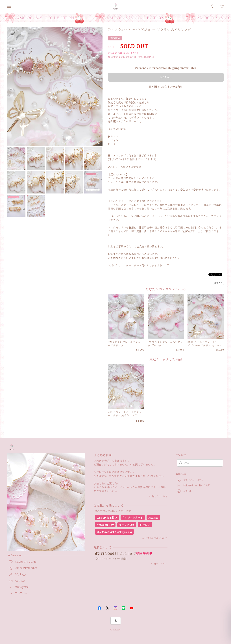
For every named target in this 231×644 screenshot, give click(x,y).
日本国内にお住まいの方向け (166, 87)
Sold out (166, 77)
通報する (218, 283)
